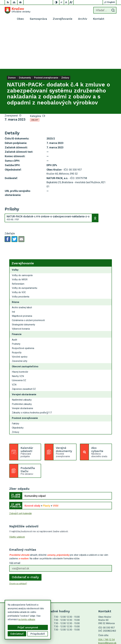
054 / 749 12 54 (106, 596)
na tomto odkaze (17, 619)
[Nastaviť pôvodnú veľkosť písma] (66, 2)
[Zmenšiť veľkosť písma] (62, 2)
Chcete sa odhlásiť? (18, 540)
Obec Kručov (110, 633)
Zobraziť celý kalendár (21, 470)
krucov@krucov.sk (107, 599)
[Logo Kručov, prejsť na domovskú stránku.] (17, 10)
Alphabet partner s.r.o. (106, 629)
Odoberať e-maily (25, 533)
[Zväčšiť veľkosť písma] (71, 2)
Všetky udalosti (17, 493)
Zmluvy (35, 76)
